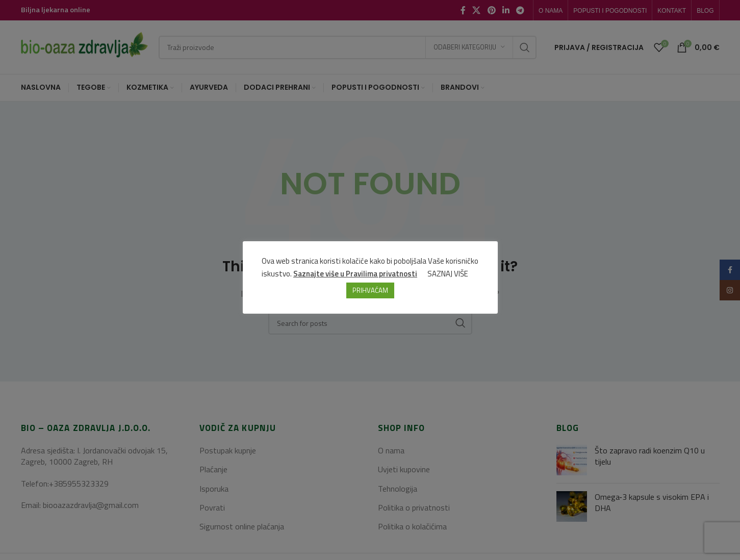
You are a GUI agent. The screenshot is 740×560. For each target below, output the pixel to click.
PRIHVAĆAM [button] (370, 290)
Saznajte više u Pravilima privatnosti (355, 274)
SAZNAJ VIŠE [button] (448, 274)
